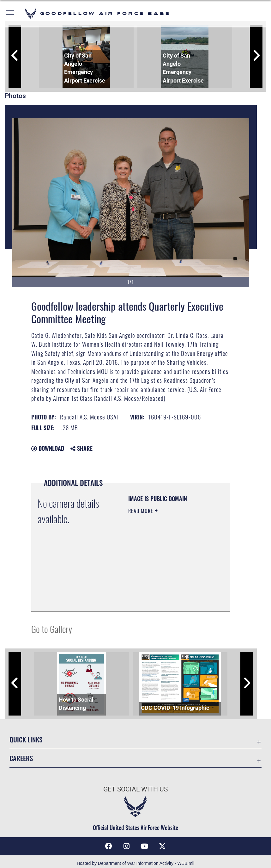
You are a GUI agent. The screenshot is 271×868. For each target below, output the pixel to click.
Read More (142, 511)
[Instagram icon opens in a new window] (127, 846)
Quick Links (26, 739)
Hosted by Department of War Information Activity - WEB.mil (135, 863)
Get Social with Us (135, 789)
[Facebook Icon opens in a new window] (109, 846)
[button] (10, 13)
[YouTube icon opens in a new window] (144, 846)
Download (48, 448)
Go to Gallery (52, 629)
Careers (21, 758)
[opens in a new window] (162, 846)
